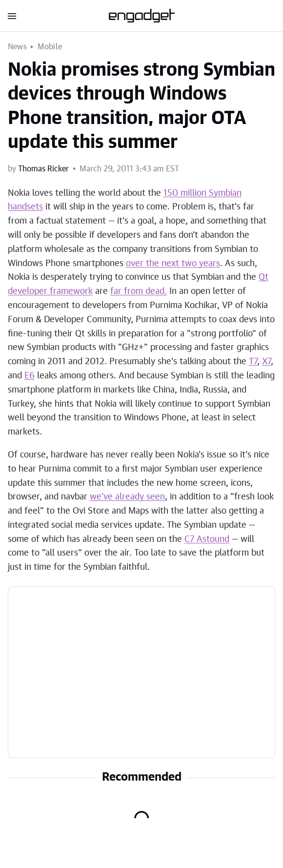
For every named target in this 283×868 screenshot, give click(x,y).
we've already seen (127, 497)
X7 (266, 362)
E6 (30, 376)
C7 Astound (207, 539)
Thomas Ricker (43, 169)
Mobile (50, 47)
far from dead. (139, 291)
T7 (253, 362)
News (17, 47)
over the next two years (173, 264)
